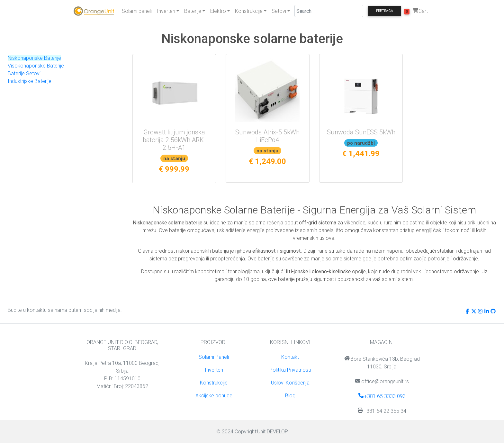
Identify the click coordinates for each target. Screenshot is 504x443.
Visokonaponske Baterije (36, 66)
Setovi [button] (279, 11)
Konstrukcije (214, 383)
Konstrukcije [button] (249, 11)
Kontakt (290, 357)
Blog (290, 395)
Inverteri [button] (166, 11)
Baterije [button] (193, 11)
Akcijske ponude (214, 395)
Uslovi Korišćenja (290, 383)
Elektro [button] (218, 11)
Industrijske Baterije (30, 81)
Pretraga (385, 11)
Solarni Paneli (214, 357)
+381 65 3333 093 (382, 396)
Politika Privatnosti (290, 370)
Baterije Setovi (24, 73)
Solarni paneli (137, 11)
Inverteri (214, 370)
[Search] (329, 11)
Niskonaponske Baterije (34, 58)
